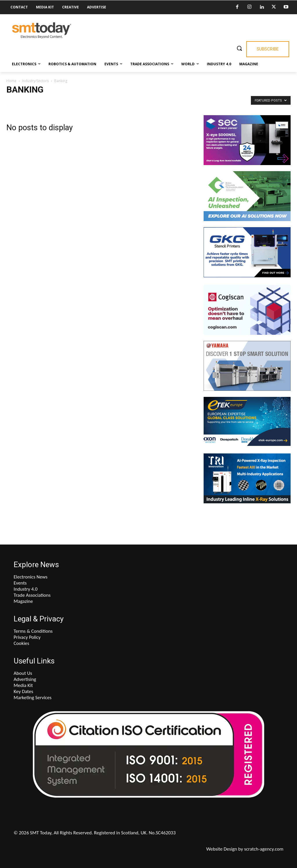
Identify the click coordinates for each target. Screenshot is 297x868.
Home (11, 81)
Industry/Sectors (35, 81)
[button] (239, 48)
